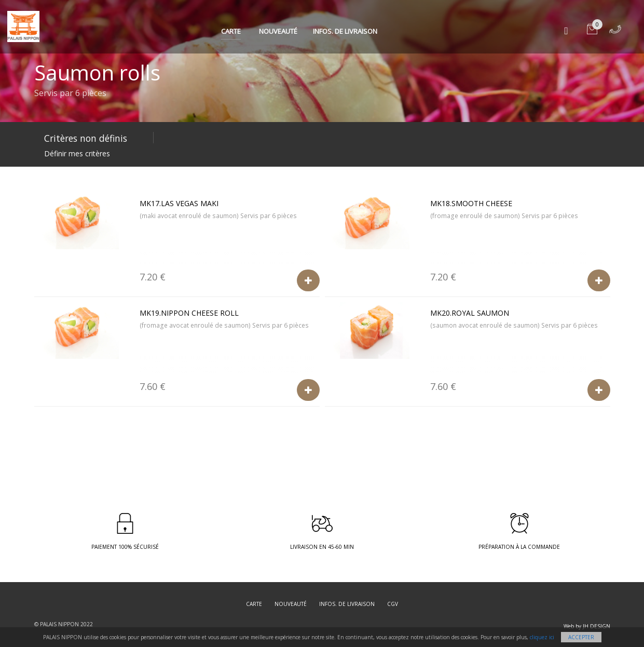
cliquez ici (542, 637)
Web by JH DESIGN (587, 626)
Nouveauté (278, 31)
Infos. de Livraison (345, 31)
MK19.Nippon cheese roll (189, 313)
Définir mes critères (77, 153)
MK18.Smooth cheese (471, 203)
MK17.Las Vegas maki (179, 203)
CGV (393, 604)
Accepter (581, 637)
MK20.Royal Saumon (470, 313)
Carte (231, 31)
